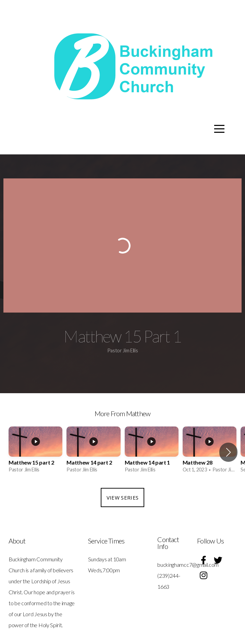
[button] (228, 452)
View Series (122, 497)
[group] (35, 452)
